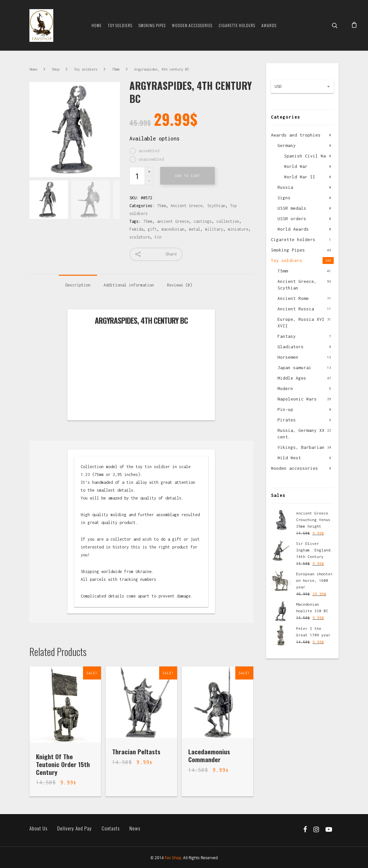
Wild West (289, 458)
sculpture (140, 237)
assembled (149, 151)
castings (203, 221)
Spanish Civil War (306, 156)
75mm (116, 69)
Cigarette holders (293, 239)
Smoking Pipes (152, 25)
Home (97, 25)
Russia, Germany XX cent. (301, 434)
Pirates (287, 420)
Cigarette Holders (237, 25)
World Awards (293, 229)
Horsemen (288, 357)
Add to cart (187, 176)
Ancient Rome (293, 298)
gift (152, 229)
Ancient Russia (296, 309)
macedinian (173, 229)
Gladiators (291, 347)
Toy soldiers (120, 25)
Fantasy (287, 336)
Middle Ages (292, 378)
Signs (284, 198)
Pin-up (285, 409)
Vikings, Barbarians (302, 447)
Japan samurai (294, 368)
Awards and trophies (296, 135)
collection (228, 221)
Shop (56, 69)
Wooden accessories (294, 468)
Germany (287, 145)
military (214, 229)
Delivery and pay (75, 828)
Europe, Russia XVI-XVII (302, 322)
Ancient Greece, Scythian (198, 206)
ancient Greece (173, 221)
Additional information (129, 285)
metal (195, 229)
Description (78, 285)
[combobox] (302, 87)
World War (296, 166)
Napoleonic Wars (297, 399)
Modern (285, 388)
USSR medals (292, 208)
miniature (238, 229)
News (135, 828)
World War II (300, 177)
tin (158, 237)
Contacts (111, 828)
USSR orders (292, 219)
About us (38, 828)
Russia (285, 187)
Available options (154, 139)
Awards (269, 25)
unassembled (151, 159)
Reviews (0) (180, 285)
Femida (136, 229)
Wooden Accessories (192, 25)
